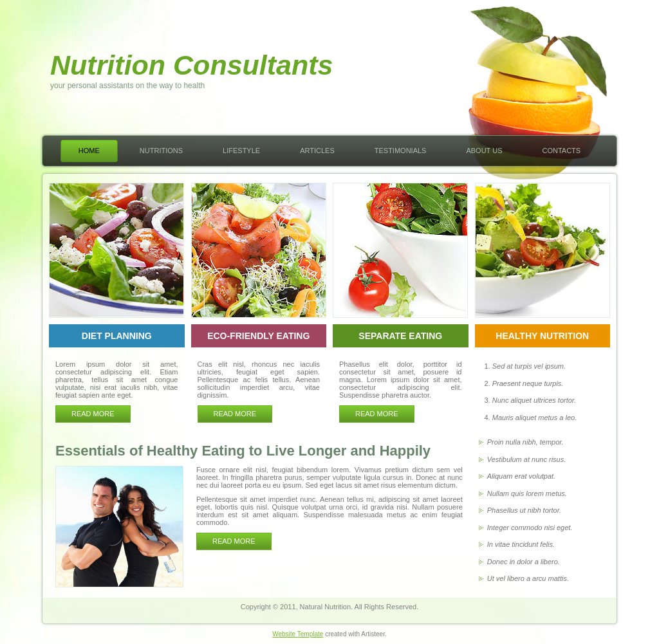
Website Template (298, 634)
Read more (93, 414)
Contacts (561, 151)
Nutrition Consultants (192, 65)
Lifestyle (241, 151)
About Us (484, 151)
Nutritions (161, 151)
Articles (317, 151)
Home (89, 151)
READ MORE (234, 541)
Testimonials (401, 151)
